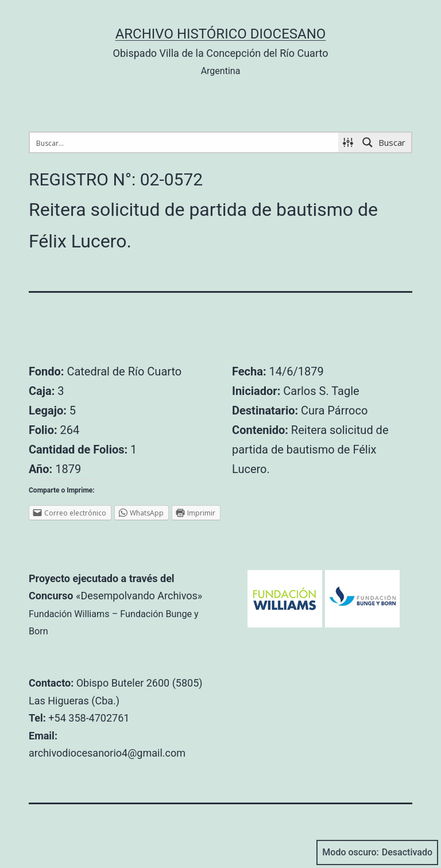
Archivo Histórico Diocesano (221, 34)
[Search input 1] (185, 142)
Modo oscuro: (377, 852)
